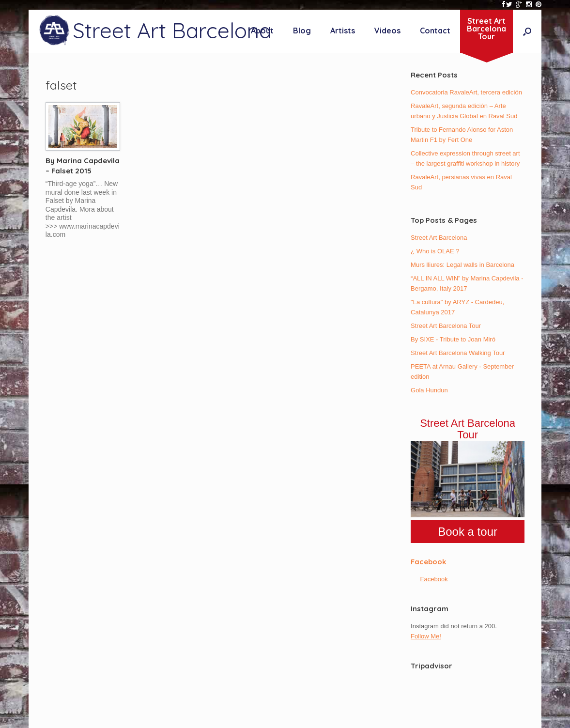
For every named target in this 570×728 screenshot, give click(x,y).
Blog (302, 31)
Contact (435, 31)
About (262, 31)
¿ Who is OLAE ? (435, 251)
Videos (387, 31)
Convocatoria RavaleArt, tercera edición (466, 92)
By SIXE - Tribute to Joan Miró (453, 339)
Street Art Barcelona (439, 238)
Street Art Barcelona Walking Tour (458, 353)
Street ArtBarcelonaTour (486, 29)
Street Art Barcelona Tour (446, 326)
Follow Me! (426, 636)
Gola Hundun (429, 390)
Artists (343, 31)
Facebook (428, 562)
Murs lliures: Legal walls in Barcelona (462, 265)
